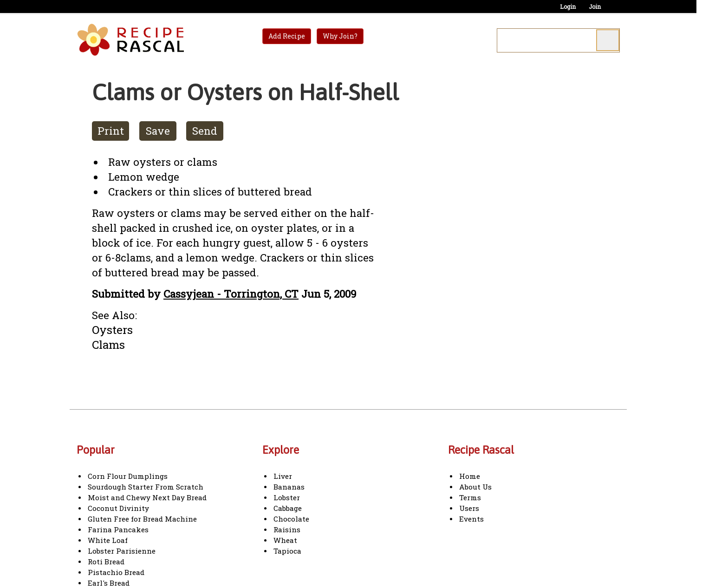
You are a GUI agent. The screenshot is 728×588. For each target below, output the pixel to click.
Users (469, 508)
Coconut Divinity (118, 508)
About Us (475, 487)
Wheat (285, 540)
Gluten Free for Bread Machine (142, 519)
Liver (283, 476)
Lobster (287, 497)
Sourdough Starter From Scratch (146, 487)
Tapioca (287, 551)
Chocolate (291, 519)
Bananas (289, 487)
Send (205, 131)
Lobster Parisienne (122, 551)
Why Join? (340, 36)
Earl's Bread (109, 583)
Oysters (112, 330)
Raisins (287, 529)
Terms (470, 497)
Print (111, 131)
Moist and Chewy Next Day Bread (147, 497)
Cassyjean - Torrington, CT (231, 294)
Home (470, 476)
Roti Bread (106, 562)
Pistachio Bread (116, 572)
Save (158, 131)
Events (471, 519)
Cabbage (288, 508)
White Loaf (108, 540)
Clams (108, 344)
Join (595, 7)
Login (568, 7)
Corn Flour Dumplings (128, 476)
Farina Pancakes (118, 529)
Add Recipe (287, 36)
